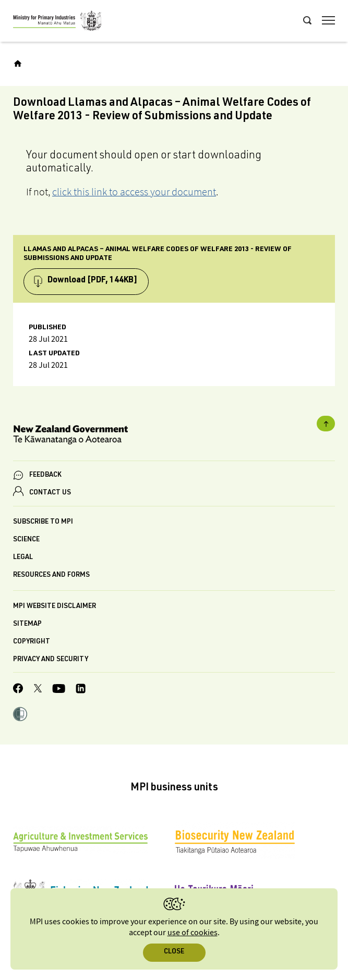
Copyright (32, 642)
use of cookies (193, 933)
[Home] (18, 64)
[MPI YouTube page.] (59, 690)
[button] (20, 715)
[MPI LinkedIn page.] (81, 690)
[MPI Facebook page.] (18, 690)
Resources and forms (51, 575)
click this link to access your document (134, 192)
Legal (23, 558)
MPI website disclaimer (55, 607)
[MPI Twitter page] (38, 690)
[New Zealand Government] (174, 436)
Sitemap (27, 624)
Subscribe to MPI (43, 522)
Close (174, 952)
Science (26, 540)
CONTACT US (50, 493)
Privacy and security (51, 660)
